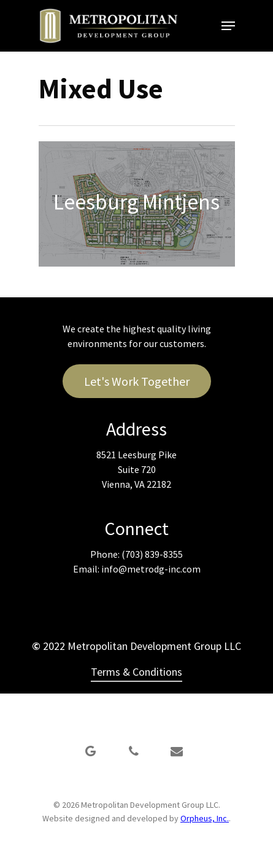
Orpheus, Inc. (205, 818)
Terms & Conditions (136, 672)
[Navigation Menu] (228, 26)
